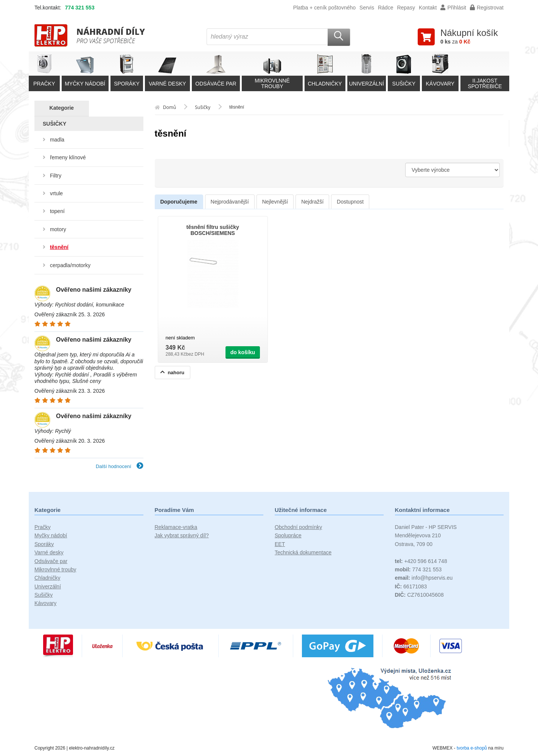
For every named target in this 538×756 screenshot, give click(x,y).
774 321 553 (80, 8)
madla (57, 140)
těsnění (59, 247)
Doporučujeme (179, 202)
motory (58, 229)
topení (57, 211)
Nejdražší (312, 202)
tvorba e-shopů (472, 748)
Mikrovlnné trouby (55, 569)
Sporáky (44, 544)
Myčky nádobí (51, 535)
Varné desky (49, 552)
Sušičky (44, 595)
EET (280, 544)
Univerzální (48, 586)
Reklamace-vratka (176, 527)
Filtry (56, 176)
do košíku (243, 352)
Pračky (43, 527)
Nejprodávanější (230, 202)
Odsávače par (51, 561)
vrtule (56, 193)
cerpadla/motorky (70, 265)
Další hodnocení (120, 466)
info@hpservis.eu (424, 578)
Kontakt (428, 8)
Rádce (386, 8)
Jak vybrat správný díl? (182, 535)
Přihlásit (453, 8)
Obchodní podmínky (298, 527)
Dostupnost (350, 202)
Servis (367, 8)
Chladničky (47, 578)
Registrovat (487, 8)
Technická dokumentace (303, 552)
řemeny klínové (68, 157)
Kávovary (45, 603)
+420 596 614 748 (421, 561)
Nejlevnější (275, 202)
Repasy (406, 8)
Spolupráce (288, 535)
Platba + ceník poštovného (324, 8)
